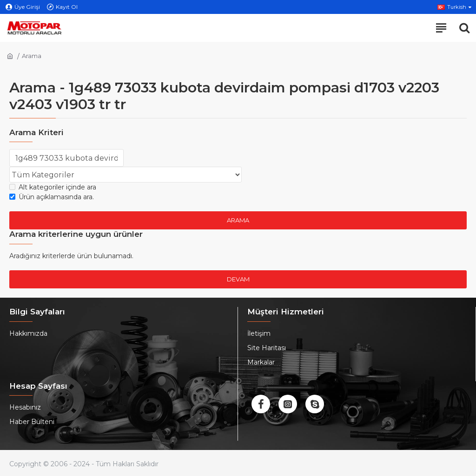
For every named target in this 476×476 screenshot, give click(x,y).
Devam (238, 279)
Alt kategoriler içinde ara (53, 187)
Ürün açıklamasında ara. (52, 197)
